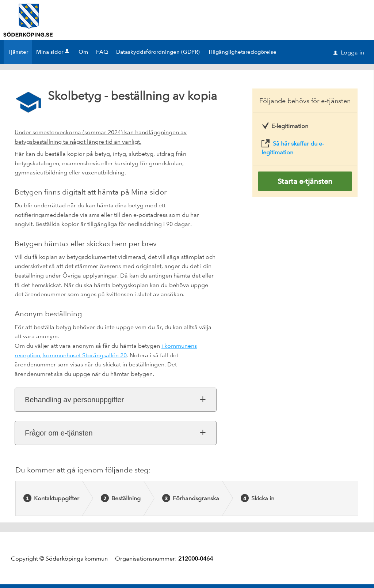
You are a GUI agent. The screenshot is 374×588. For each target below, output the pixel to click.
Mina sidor (53, 52)
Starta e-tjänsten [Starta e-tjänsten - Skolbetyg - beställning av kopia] (305, 181)
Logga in (349, 52)
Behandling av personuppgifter (74, 400)
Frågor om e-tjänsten (59, 433)
